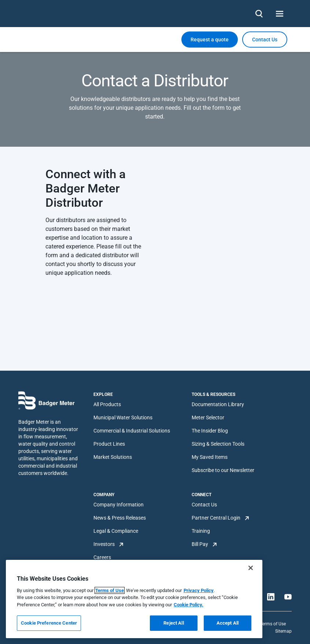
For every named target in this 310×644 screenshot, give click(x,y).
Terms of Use (273, 624)
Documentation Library (218, 404)
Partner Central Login (216, 518)
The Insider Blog (210, 431)
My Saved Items (210, 457)
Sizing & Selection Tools (218, 444)
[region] (134, 599)
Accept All (228, 623)
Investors (104, 544)
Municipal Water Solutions (123, 418)
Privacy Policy (199, 590)
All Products (107, 404)
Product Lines (109, 444)
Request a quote (210, 40)
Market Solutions (113, 457)
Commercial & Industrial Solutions (132, 431)
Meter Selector (208, 418)
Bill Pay (200, 544)
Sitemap (283, 631)
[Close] (251, 568)
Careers (102, 557)
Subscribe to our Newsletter (223, 470)
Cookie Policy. (189, 605)
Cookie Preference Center (49, 623)
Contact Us (204, 505)
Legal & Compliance (116, 531)
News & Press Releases (120, 518)
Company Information (119, 505)
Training (201, 531)
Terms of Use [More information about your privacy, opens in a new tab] (110, 590)
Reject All (174, 623)
